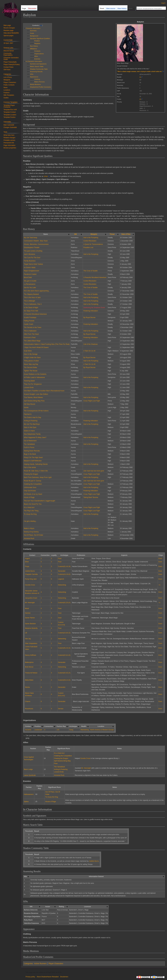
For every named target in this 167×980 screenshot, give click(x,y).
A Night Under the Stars (32, 358)
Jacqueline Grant (31, 598)
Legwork (61, 579)
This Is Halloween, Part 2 (33, 304)
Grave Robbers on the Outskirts (35, 374)
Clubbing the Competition (33, 484)
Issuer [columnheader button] (48, 907)
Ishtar (46, 176)
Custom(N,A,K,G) (64, 648)
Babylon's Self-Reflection (33, 461)
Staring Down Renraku (32, 451)
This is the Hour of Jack (32, 297)
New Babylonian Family (32, 434)
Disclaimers (64, 977)
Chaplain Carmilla (31, 574)
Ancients (28, 730)
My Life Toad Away (31, 238)
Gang (71, 730)
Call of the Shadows (91, 344)
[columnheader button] (76, 234)
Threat (112, 234)
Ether (27, 562)
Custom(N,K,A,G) (64, 680)
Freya (27, 566)
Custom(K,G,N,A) (64, 603)
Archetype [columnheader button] (73, 726)
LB (26, 633)
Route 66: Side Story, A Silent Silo (36, 471)
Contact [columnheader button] (28, 726)
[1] (140, 77)
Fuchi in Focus (29, 447)
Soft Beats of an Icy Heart (33, 494)
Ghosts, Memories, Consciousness (36, 244)
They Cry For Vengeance (33, 384)
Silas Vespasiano (31, 643)
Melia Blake (29, 680)
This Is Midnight (29, 301)
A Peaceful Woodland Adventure (95, 277)
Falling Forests (29, 321)
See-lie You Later (30, 288)
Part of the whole (30, 467)
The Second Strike (30, 367)
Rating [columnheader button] (61, 907)
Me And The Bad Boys (32, 424)
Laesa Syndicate (30, 775)
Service (61, 709)
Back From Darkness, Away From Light (38, 477)
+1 (159, 585)
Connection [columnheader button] (49, 726)
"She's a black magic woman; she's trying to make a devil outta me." (140, 71)
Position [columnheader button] (38, 726)
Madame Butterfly (31, 628)
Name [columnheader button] (46, 234)
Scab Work (28, 351)
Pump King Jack (31, 579)
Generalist (62, 571)
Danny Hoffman (31, 655)
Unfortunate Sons (30, 487)
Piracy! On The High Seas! (33, 457)
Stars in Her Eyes (30, 427)
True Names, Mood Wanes (33, 397)
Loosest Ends (29, 387)
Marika (27, 687)
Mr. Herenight (30, 603)
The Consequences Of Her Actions (36, 411)
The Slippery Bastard (31, 294)
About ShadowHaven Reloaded (48, 977)
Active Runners (40, 964)
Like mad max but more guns (94, 471)
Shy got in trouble (30, 281)
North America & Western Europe (102, 730)
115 (58, 730)
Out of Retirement (30, 441)
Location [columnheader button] (101, 726)
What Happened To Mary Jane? (35, 437)
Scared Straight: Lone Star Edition (36, 394)
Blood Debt (28, 277)
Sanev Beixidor (30, 624)
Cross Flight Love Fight (92, 401)
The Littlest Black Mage (32, 341)
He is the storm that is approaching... (37, 291)
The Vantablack (29, 444)
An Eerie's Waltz (30, 268)
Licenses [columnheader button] (88, 907)
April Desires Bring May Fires (34, 401)
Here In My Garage (31, 354)
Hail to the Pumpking (91, 238)
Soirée (26, 408)
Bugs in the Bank (30, 454)
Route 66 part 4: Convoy (33, 481)
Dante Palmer (30, 618)
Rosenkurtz (29, 709)
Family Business (30, 261)
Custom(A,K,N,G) (64, 574)
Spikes (26, 802)
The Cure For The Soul (32, 258)
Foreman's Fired (30, 338)
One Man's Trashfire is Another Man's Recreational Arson (44, 391)
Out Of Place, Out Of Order (34, 535)
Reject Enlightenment (31, 271)
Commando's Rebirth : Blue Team (36, 241)
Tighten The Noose (31, 371)
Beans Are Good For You (33, 504)
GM (75, 234)
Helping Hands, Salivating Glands (36, 464)
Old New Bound (29, 404)
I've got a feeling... (30, 521)
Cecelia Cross (30, 585)
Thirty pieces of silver (31, 361)
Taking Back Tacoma (91, 497)
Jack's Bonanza (29, 254)
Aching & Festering (31, 421)
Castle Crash (29, 324)
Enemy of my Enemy (31, 532)
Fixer (60, 558)
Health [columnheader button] (84, 726)
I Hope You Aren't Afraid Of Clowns (36, 347)
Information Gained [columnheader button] (96, 877)
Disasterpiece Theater (32, 248)
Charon (28, 701)
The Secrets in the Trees (33, 327)
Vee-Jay (28, 639)
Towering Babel (29, 381)
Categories (28, 964)
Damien (28, 613)
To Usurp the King (30, 514)
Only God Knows (30, 491)
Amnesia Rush (29, 538)
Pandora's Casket (30, 274)
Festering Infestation (91, 311)
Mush (27, 608)
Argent (27, 558)
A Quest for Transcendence (93, 244)
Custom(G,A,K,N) (64, 566)
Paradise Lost (88, 248)
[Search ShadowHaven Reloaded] (150, 9)
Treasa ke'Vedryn (31, 673)
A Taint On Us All (89, 351)
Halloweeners (29, 794)
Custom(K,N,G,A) (64, 673)
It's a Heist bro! (29, 507)
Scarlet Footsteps (30, 318)
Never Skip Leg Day (31, 364)
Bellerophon (29, 662)
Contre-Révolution (90, 241)
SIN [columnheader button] (31, 907)
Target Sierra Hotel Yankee (33, 264)
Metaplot (94, 234)
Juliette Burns (30, 571)
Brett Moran (29, 667)
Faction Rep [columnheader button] (61, 726)
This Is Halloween (30, 331)
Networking (62, 585)
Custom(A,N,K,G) (64, 633)
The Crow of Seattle (91, 271)
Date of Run (126, 234)
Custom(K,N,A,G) (64, 655)
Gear (60, 613)
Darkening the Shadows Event (94, 308)
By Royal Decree (90, 318)
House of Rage (29, 497)
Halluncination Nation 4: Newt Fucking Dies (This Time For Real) (47, 344)
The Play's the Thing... (32, 511)
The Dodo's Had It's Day (32, 417)
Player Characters (56, 964)
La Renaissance (30, 284)
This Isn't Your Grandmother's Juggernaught (39, 501)
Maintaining (85, 730)
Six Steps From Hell (31, 311)
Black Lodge (28, 769)
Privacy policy (30, 977)
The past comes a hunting (33, 251)
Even (160, 558)
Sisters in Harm (29, 431)
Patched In (28, 414)
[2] (140, 99)
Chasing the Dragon (31, 474)
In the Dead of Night (31, 308)
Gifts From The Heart (31, 334)
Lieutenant (38, 730)
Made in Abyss (29, 528)
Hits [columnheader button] (25, 877)
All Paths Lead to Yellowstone (34, 377)
